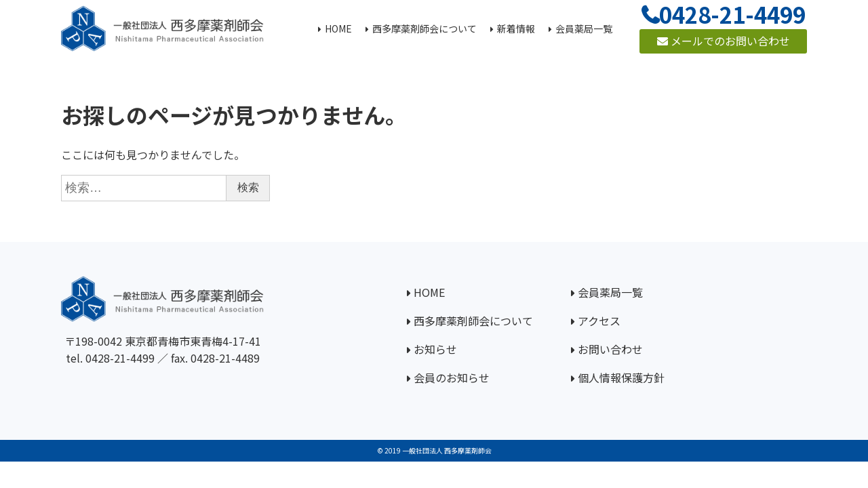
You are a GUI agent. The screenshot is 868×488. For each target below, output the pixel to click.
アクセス (599, 321)
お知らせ (435, 349)
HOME (429, 292)
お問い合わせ (610, 349)
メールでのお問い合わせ (724, 41)
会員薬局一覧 (610, 292)
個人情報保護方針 (621, 378)
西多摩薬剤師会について (473, 321)
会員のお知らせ (452, 378)
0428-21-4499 (120, 358)
